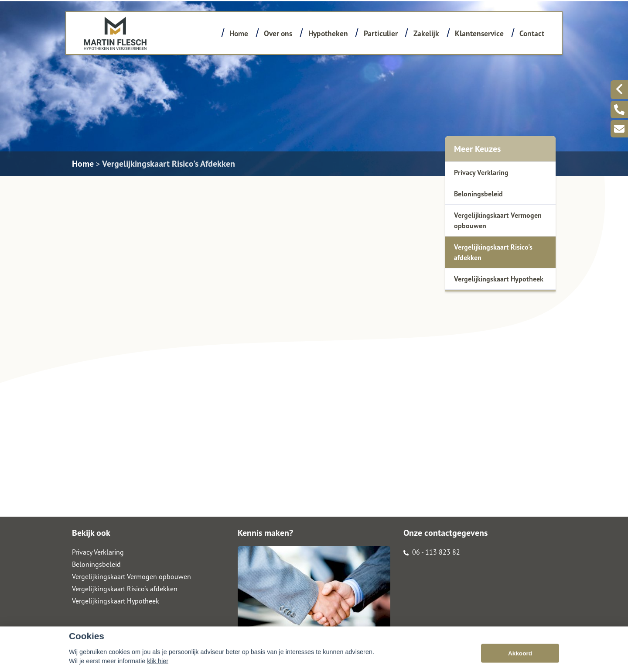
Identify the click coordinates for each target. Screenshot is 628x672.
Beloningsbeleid (478, 194)
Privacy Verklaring (481, 172)
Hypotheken (328, 33)
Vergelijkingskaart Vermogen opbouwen (498, 220)
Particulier (381, 33)
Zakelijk (426, 33)
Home (239, 33)
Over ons (278, 33)
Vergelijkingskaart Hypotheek (499, 279)
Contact (532, 33)
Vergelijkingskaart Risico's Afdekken (169, 164)
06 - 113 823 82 (432, 552)
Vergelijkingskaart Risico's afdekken (493, 252)
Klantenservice (479, 33)
